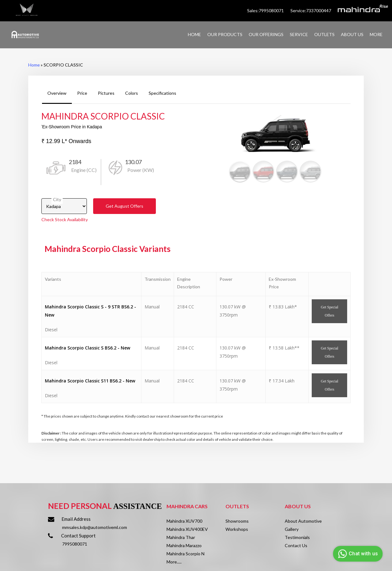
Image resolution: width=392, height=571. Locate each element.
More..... (174, 562)
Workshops (237, 529)
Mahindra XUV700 (184, 521)
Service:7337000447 (311, 11)
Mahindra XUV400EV (187, 529)
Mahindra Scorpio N (185, 554)
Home (34, 65)
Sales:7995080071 (266, 11)
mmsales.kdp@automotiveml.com (95, 527)
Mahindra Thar (181, 537)
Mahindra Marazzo (184, 545)
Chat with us (357, 554)
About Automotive (303, 521)
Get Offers (124, 206)
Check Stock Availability (65, 219)
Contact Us (296, 545)
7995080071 (75, 544)
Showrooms (237, 521)
